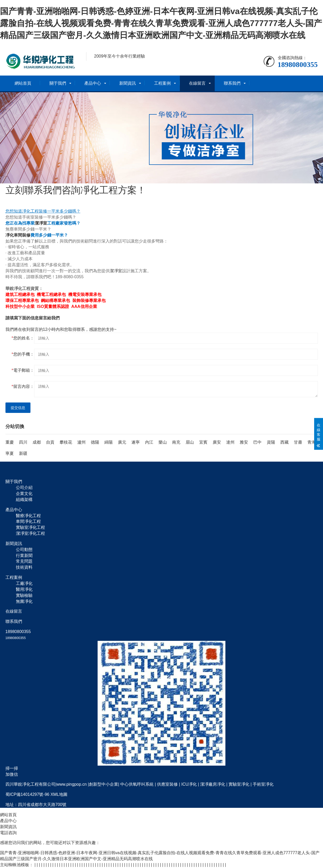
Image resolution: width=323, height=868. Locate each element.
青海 (312, 442)
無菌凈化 (24, 601)
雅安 (244, 442)
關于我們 (58, 83)
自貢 (50, 442)
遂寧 (136, 442)
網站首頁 (23, 83)
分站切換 (15, 426)
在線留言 (197, 83)
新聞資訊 (128, 83)
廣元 (122, 442)
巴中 (257, 442)
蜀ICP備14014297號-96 (27, 794)
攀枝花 (66, 442)
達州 (230, 442)
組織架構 (24, 500)
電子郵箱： (23, 370)
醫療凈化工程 (28, 516)
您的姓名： (23, 338)
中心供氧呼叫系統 (137, 784)
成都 (37, 442)
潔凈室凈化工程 (30, 533)
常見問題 (24, 561)
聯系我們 (232, 83)
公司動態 (24, 550)
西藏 (284, 442)
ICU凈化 (189, 784)
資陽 (271, 442)
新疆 (23, 453)
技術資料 (24, 567)
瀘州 (81, 442)
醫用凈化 (24, 589)
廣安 (217, 442)
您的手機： (23, 354)
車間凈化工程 (28, 521)
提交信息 (18, 408)
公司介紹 (24, 488)
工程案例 (162, 83)
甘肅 (298, 442)
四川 (23, 442)
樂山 (163, 442)
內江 (149, 442)
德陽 (95, 442)
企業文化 (24, 494)
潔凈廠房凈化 (213, 784)
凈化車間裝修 (18, 235)
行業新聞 (24, 556)
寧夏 (10, 453)
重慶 (10, 442)
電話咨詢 (8, 833)
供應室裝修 (167, 784)
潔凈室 (41, 223)
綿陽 (109, 442)
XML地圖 (59, 794)
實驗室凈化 (239, 784)
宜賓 (203, 442)
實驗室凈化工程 (30, 527)
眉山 (190, 442)
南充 (176, 442)
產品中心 (93, 83)
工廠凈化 (24, 583)
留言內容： (23, 386)
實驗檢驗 (24, 595)
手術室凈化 (263, 784)
